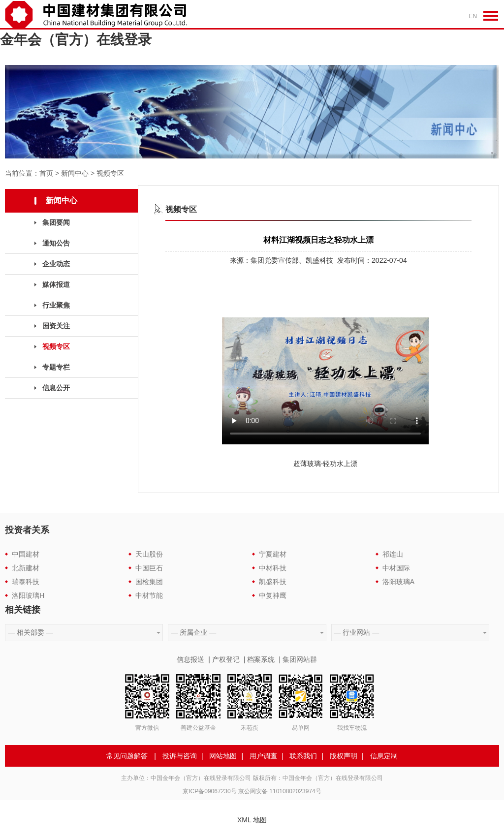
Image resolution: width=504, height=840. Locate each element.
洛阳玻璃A (398, 582)
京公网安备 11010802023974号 (280, 791)
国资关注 (56, 326)
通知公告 (56, 243)
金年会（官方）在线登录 (76, 40)
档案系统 (261, 659)
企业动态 (56, 264)
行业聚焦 (56, 305)
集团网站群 (300, 659)
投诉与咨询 (180, 756)
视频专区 (110, 173)
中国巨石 (149, 568)
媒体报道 (56, 284)
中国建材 (26, 554)
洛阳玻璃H (28, 595)
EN (473, 16)
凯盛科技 (273, 582)
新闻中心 (75, 173)
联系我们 (303, 756)
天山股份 (149, 554)
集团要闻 (56, 222)
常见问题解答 (127, 756)
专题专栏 (56, 367)
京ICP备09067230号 (209, 791)
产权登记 (226, 659)
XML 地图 (252, 820)
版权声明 (344, 756)
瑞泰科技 (26, 582)
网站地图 (223, 756)
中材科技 (273, 568)
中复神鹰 (273, 595)
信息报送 (190, 659)
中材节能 (149, 595)
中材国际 (396, 568)
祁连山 (393, 554)
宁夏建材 (273, 554)
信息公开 (56, 388)
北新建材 (26, 568)
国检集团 (149, 582)
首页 (46, 173)
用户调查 (263, 756)
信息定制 (384, 756)
